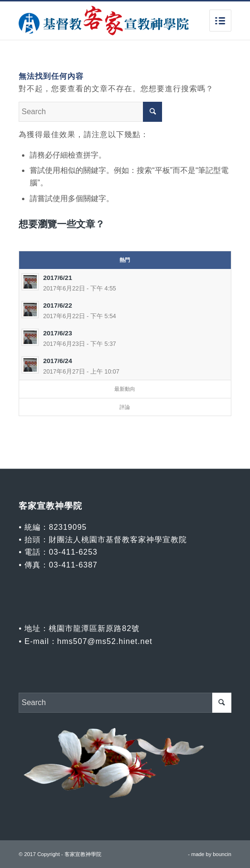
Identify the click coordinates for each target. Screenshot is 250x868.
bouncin (222, 854)
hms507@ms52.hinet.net (105, 641)
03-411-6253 (73, 552)
